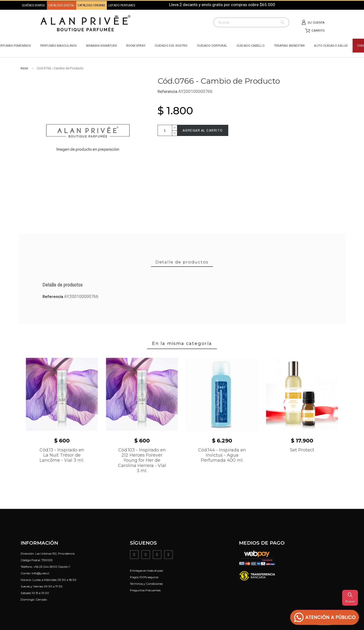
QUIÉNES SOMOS (33, 5)
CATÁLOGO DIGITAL (62, 5)
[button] (325, 617)
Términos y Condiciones (146, 584)
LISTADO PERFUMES (122, 5)
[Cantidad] (165, 130)
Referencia (168, 91)
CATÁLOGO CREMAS (92, 5)
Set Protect (302, 450)
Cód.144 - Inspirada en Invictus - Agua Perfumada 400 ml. (222, 455)
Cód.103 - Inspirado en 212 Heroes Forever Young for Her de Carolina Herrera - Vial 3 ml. (142, 460)
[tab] (182, 262)
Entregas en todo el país (146, 571)
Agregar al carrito (203, 130)
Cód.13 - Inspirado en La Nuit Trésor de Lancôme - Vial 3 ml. (62, 455)
